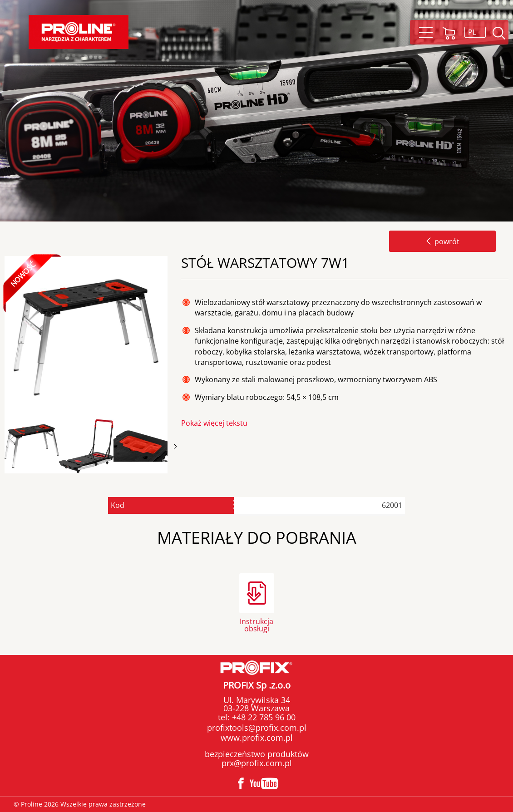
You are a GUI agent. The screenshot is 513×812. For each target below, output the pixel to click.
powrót (442, 241)
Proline (79, 32)
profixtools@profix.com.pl (257, 728)
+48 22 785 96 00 (263, 717)
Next (175, 446)
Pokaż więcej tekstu (214, 423)
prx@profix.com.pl (257, 763)
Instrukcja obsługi (256, 624)
